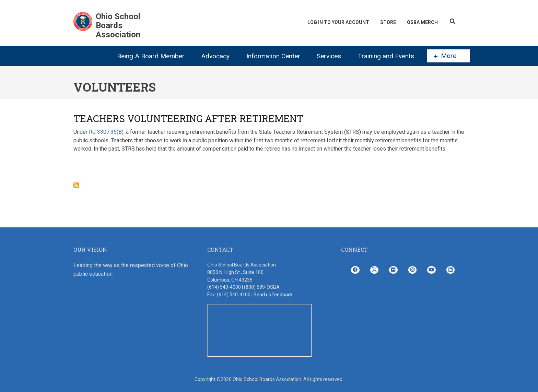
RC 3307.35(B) (106, 132)
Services (329, 56)
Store (385, 22)
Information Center (273, 56)
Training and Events (386, 56)
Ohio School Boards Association (118, 26)
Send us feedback (273, 295)
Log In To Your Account (333, 22)
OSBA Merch (421, 22)
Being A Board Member (151, 56)
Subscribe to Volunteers (76, 185)
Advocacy (215, 56)
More (445, 56)
